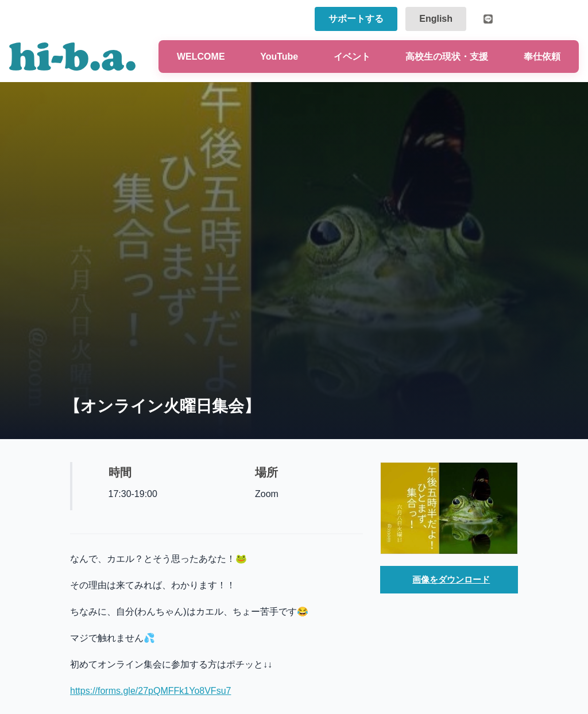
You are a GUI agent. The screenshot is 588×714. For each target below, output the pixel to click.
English (436, 19)
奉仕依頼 (542, 57)
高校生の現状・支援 (447, 57)
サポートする (356, 19)
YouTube (279, 57)
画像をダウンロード (451, 581)
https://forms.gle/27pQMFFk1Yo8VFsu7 (150, 691)
